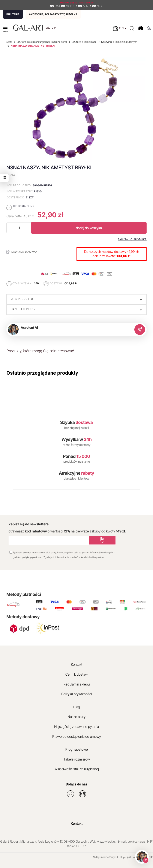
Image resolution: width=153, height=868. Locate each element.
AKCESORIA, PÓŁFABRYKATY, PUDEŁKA (53, 14)
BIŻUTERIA (13, 14)
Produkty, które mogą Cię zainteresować (40, 351)
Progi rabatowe (77, 749)
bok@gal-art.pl (137, 842)
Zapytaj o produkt (132, 239)
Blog (77, 707)
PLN (123, 28)
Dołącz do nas (77, 784)
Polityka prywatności (76, 694)
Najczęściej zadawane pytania (76, 727)
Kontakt (77, 664)
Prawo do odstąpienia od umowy (77, 736)
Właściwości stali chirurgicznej (77, 769)
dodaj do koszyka (89, 228)
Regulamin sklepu (77, 684)
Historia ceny (24, 206)
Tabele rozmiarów (77, 759)
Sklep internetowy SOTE (108, 857)
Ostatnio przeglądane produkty (42, 373)
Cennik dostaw (76, 674)
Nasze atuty (76, 717)
